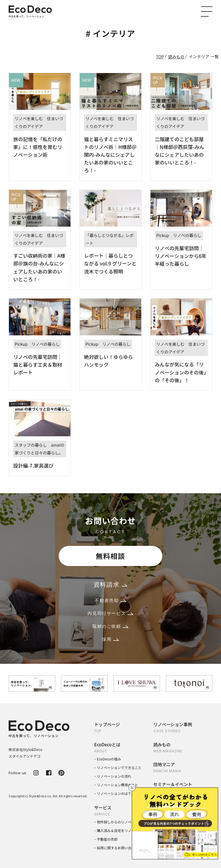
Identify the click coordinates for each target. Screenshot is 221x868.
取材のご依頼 (110, 626)
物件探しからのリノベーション (121, 822)
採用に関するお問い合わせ (118, 848)
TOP (160, 57)
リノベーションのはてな (116, 793)
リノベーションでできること (119, 767)
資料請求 (110, 585)
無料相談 (110, 556)
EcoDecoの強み (109, 759)
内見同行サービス (110, 613)
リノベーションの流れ (114, 776)
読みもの (176, 57)
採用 (110, 639)
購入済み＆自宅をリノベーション (123, 830)
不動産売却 (110, 600)
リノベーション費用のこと (118, 785)
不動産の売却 (107, 839)
